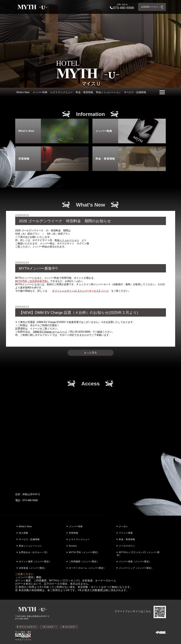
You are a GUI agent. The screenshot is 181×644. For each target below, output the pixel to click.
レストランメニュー (62, 92)
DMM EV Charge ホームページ (50, 332)
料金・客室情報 (84, 92)
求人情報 (24, 533)
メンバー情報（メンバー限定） (135, 561)
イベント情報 (126, 533)
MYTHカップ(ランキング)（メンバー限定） (138, 554)
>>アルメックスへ (23, 640)
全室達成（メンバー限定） (33, 568)
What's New (23, 92)
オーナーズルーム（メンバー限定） (87, 568)
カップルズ (70, 627)
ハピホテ (50, 627)
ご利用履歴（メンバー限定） (84, 561)
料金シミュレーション (108, 92)
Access (73, 546)
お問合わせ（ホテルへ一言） (34, 552)
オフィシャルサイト (28, 627)
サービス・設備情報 (135, 92)
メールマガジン (127, 546)
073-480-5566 (22, 619)
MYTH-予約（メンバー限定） (84, 552)
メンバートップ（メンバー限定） (136, 568)
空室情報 (74, 533)
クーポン (123, 526)
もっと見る (90, 353)
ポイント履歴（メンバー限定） (35, 561)
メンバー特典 (40, 92)
